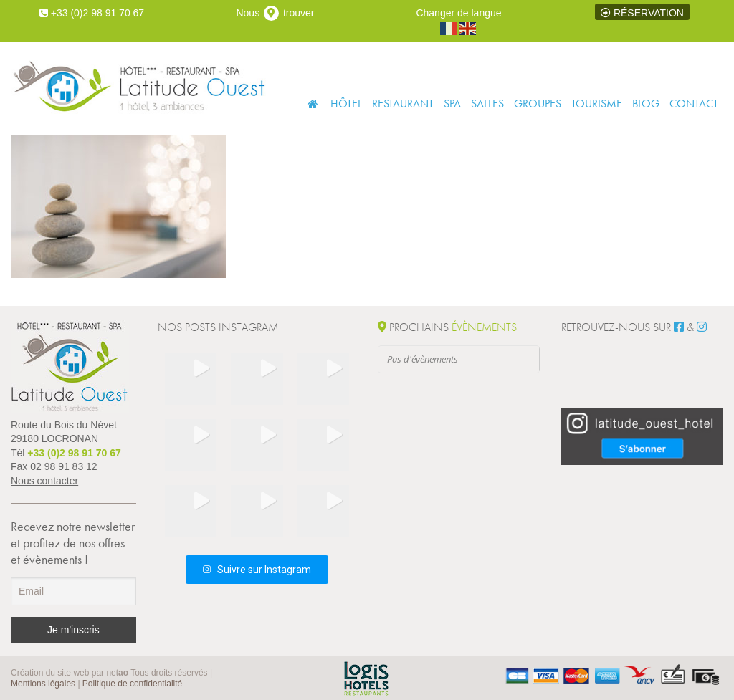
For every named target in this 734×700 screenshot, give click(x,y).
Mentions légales (43, 684)
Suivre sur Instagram (257, 570)
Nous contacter (44, 481)
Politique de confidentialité (132, 684)
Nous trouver (275, 13)
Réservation (642, 13)
